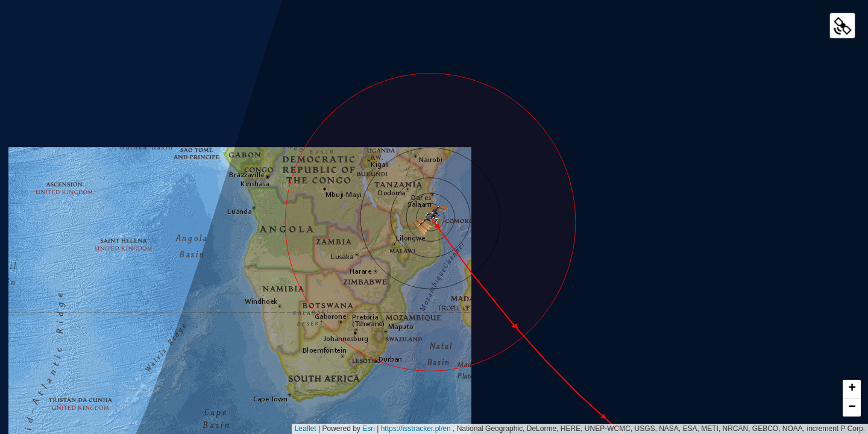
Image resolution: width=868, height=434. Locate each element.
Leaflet (306, 429)
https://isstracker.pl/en (417, 429)
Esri (369, 429)
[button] (430, 217)
